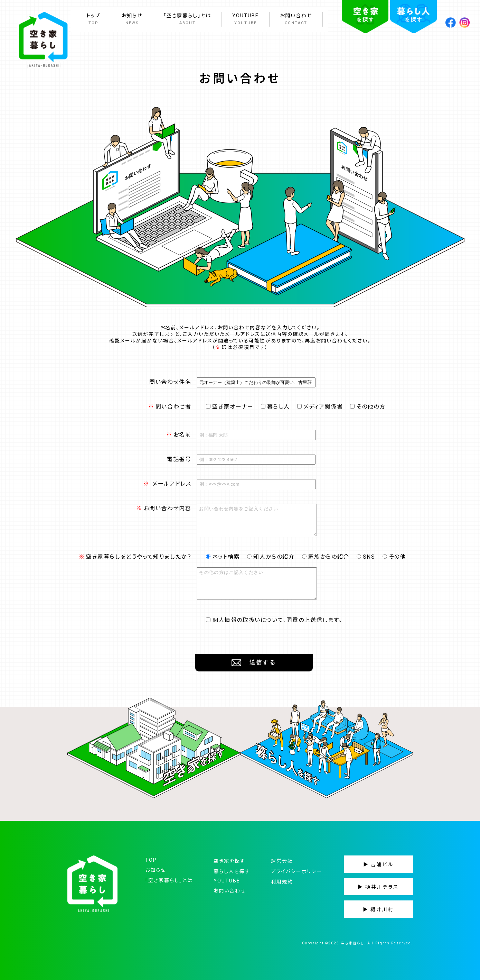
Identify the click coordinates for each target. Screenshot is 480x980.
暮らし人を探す (232, 871)
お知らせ (132, 20)
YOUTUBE (246, 20)
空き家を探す (229, 861)
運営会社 (282, 861)
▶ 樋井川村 (378, 909)
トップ (93, 20)
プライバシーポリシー (297, 871)
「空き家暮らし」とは (187, 20)
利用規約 (282, 882)
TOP (151, 860)
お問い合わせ (296, 20)
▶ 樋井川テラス (378, 887)
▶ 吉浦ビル (378, 864)
